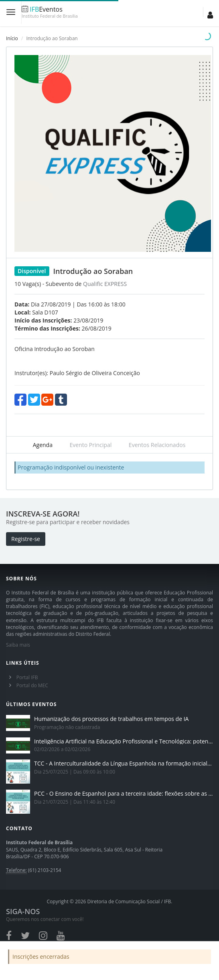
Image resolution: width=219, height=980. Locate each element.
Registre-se (26, 539)
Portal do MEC (32, 685)
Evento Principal (91, 445)
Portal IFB (27, 677)
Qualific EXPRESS (105, 284)
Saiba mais (18, 645)
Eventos (50, 12)
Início (12, 38)
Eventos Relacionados (157, 445)
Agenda (43, 445)
